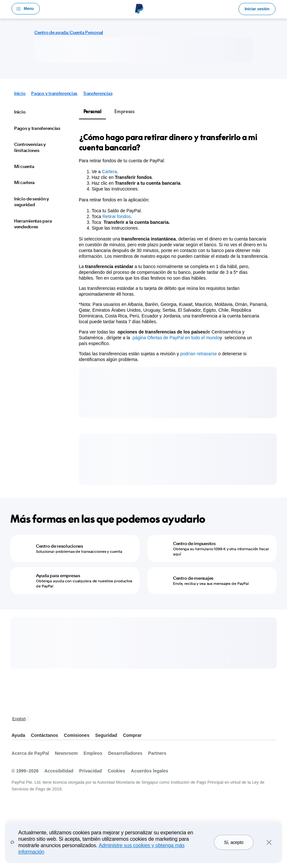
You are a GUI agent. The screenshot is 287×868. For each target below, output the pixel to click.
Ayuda (18, 735)
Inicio (20, 93)
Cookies (116, 771)
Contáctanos (44, 735)
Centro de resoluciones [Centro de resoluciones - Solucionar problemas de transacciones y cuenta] (60, 546)
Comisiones (77, 735)
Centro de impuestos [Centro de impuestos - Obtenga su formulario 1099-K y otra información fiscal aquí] (194, 544)
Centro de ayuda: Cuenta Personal (69, 32)
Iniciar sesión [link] (257, 9)
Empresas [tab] (124, 111)
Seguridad (106, 735)
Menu (29, 9)
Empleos (93, 753)
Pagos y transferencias (54, 93)
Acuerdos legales (150, 771)
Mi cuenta (24, 166)
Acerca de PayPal (30, 753)
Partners (157, 753)
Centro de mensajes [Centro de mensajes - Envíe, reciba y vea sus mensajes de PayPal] (193, 578)
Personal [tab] (92, 111)
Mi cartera (24, 182)
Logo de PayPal (139, 9)
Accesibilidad (59, 771)
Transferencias (98, 93)
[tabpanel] (174, 247)
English (19, 719)
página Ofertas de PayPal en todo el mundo (176, 338)
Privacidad (91, 771)
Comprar (132, 735)
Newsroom (66, 753)
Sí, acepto (234, 842)
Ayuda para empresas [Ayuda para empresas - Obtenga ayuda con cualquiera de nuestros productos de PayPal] (58, 576)
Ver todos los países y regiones (35, 719)
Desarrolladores (125, 753)
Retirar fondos (117, 216)
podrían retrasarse (198, 354)
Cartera (109, 172)
